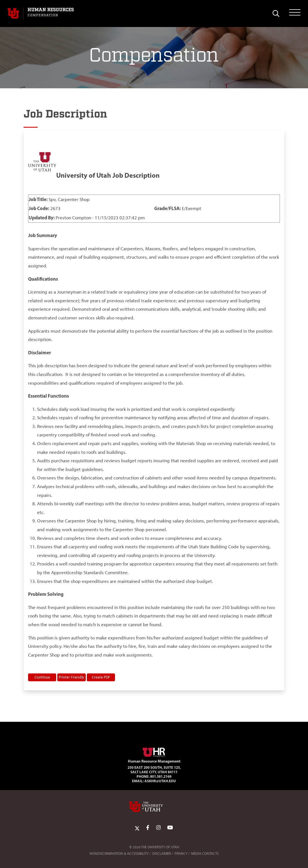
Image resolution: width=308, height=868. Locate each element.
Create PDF (101, 677)
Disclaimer (162, 854)
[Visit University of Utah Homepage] (13, 13)
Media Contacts (205, 854)
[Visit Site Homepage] (154, 751)
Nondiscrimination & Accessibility (119, 854)
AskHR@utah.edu (160, 781)
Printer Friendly (72, 677)
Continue (42, 677)
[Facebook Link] (148, 828)
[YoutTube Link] (170, 828)
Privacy (181, 854)
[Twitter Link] (137, 828)
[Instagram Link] (158, 828)
